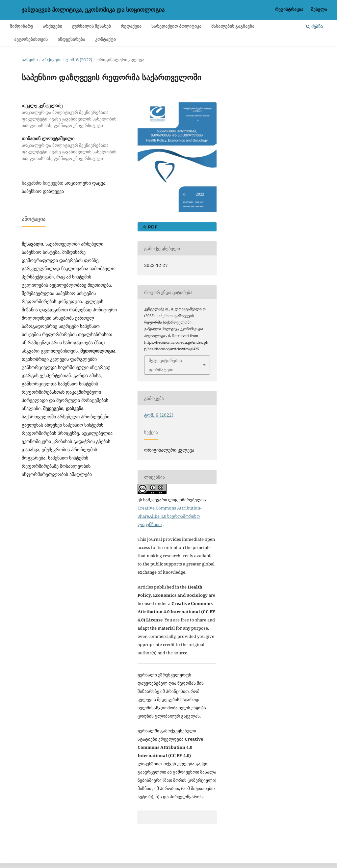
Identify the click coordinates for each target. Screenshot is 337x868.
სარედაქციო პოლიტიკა (176, 26)
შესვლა (319, 9)
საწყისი (30, 60)
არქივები (52, 26)
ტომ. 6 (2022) (79, 60)
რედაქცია (131, 26)
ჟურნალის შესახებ (91, 26)
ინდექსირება (71, 39)
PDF (152, 227)
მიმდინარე (21, 26)
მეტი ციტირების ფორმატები (165, 365)
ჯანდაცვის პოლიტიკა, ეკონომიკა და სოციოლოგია (93, 10)
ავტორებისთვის (31, 39)
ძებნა (314, 26)
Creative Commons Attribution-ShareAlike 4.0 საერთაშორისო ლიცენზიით (169, 516)
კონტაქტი (105, 39)
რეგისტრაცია (289, 9)
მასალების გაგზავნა (233, 26)
